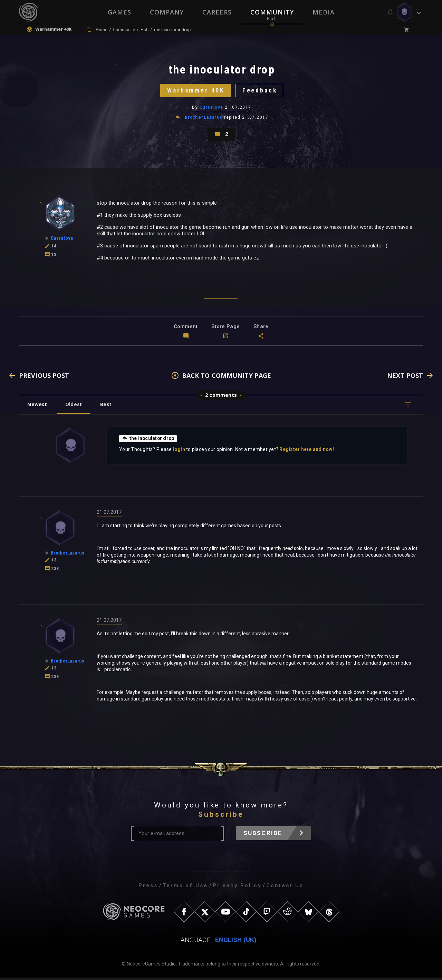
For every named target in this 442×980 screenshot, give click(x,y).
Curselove (212, 109)
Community (272, 12)
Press (148, 888)
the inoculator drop (149, 441)
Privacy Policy (237, 888)
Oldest (74, 407)
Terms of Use (185, 888)
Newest (37, 407)
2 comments (221, 397)
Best (108, 407)
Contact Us (285, 888)
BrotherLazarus (204, 119)
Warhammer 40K (195, 91)
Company (167, 12)
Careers (217, 12)
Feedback (261, 91)
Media (324, 12)
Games (119, 12)
